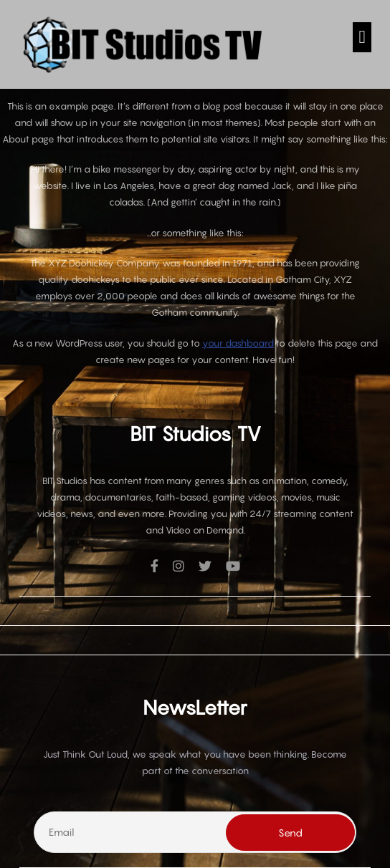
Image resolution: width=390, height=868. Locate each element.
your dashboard (238, 343)
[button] (362, 38)
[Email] (195, 832)
